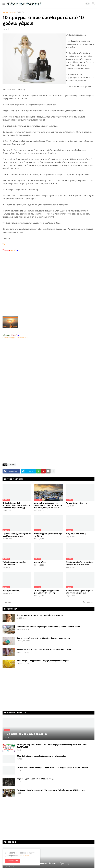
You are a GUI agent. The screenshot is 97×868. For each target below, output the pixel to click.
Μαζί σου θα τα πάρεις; (76, 534)
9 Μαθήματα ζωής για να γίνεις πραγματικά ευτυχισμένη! (80, 563)
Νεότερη (8, 602)
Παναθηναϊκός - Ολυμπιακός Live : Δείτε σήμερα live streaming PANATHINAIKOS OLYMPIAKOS (52, 746)
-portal (11, 250)
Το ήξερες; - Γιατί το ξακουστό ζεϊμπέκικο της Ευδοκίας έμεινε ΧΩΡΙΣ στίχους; (51, 790)
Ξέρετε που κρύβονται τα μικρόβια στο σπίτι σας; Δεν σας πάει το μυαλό (48, 627)
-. (11, 335)
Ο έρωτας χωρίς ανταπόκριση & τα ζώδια (48, 535)
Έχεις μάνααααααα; (11, 591)
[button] (3, 4)
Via (4, 244)
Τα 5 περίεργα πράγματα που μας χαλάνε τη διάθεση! (47, 592)
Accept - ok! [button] (13, 861)
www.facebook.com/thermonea (48, 371)
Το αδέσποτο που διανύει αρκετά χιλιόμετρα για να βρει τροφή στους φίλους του (52, 767)
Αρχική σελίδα (9, 12)
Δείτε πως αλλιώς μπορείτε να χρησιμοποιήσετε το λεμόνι (43, 661)
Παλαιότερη (88, 602)
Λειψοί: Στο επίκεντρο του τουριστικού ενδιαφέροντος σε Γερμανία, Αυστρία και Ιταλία (48, 505)
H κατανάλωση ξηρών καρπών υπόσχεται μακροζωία (80, 592)
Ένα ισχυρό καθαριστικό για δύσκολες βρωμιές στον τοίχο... (43, 638)
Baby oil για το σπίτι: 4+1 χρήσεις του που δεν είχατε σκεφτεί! (44, 649)
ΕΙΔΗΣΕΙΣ (21, 12)
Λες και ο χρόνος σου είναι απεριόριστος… (35, 779)
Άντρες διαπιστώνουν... (77, 503)
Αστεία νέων (40, 562)
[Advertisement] (46, 290)
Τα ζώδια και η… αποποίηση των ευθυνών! (15, 563)
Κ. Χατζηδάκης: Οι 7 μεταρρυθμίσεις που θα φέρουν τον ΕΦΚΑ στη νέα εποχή (16, 505)
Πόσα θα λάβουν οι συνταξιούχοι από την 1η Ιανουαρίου (41, 756)
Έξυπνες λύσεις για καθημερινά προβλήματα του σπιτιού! (17, 535)
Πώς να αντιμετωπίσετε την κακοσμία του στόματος (40, 615)
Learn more (24, 855)
